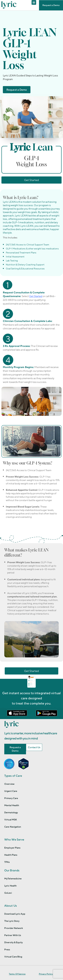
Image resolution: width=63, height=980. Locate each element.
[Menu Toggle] (34, 2)
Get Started (36, 296)
